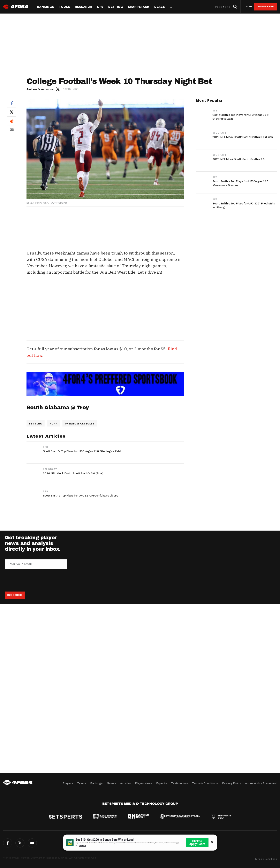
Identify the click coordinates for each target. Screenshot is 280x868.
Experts (162, 783)
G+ (32, 843)
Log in (247, 7)
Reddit (12, 121)
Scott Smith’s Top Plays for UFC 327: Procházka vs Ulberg (81, 496)
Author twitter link (58, 89)
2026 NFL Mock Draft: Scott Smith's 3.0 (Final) (73, 473)
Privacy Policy (232, 783)
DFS (46, 447)
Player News (143, 783)
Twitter (12, 112)
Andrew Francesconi (40, 89)
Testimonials (180, 783)
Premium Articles (80, 424)
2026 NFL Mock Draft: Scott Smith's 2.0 (239, 159)
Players (68, 783)
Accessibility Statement (261, 783)
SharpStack (139, 7)
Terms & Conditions (205, 783)
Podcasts (223, 7)
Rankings (45, 7)
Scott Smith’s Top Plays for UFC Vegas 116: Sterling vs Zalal (82, 451)
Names (111, 783)
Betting (116, 7)
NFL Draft (50, 469)
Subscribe (266, 7)
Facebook (12, 103)
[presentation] (36, 580)
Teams (82, 783)
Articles (126, 783)
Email (12, 130)
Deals (160, 7)
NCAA (53, 424)
